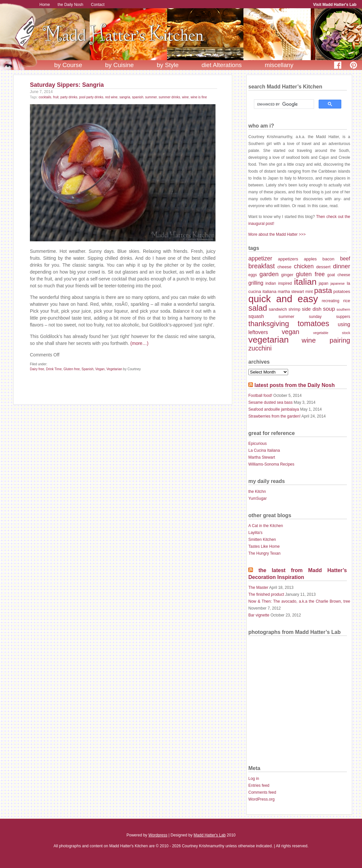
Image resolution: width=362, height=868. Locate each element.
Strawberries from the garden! (274, 416)
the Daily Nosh (70, 5)
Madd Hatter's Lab (210, 835)
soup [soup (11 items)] (329, 309)
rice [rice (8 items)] (347, 301)
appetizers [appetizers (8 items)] (288, 259)
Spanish (87, 369)
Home (45, 5)
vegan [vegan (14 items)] (291, 332)
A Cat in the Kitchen (266, 526)
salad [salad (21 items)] (258, 308)
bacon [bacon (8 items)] (328, 259)
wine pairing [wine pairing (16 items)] (326, 340)
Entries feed (259, 785)
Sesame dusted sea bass (271, 402)
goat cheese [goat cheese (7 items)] (339, 275)
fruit (56, 97)
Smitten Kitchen (262, 540)
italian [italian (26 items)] (305, 282)
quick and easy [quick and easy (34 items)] (283, 299)
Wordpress (158, 835)
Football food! (260, 396)
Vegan (100, 369)
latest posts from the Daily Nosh (294, 385)
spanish (138, 97)
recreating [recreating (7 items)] (331, 301)
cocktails (45, 97)
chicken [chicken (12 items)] (304, 266)
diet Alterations (222, 65)
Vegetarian (114, 369)
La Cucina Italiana (264, 450)
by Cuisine (119, 65)
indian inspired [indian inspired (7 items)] (279, 283)
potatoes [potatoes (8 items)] (342, 291)
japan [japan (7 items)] (323, 283)
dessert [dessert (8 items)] (323, 267)
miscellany (279, 65)
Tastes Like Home (264, 546)
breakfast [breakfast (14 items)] (262, 266)
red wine (111, 97)
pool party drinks (91, 97)
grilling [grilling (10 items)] (256, 283)
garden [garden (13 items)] (269, 274)
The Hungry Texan (264, 553)
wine (185, 97)
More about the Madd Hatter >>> (277, 234)
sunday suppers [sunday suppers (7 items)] (329, 317)
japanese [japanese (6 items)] (338, 283)
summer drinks (170, 97)
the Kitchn (257, 492)
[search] (283, 104)
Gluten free (71, 369)
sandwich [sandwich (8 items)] (278, 309)
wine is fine (199, 97)
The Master (258, 588)
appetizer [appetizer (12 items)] (260, 258)
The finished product (266, 594)
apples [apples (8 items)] (310, 259)
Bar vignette (259, 615)
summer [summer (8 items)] (286, 316)
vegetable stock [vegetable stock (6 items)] (332, 333)
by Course (68, 65)
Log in (254, 779)
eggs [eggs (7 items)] (253, 275)
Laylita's (255, 533)
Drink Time (54, 369)
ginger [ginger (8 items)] (287, 275)
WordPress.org (261, 799)
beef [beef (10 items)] (345, 259)
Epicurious (258, 444)
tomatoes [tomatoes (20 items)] (313, 324)
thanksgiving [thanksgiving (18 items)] (269, 324)
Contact (98, 5)
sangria (125, 97)
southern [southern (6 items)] (343, 309)
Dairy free (37, 369)
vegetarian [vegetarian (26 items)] (269, 340)
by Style (168, 65)
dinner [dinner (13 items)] (342, 266)
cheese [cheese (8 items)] (284, 267)
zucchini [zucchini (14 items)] (260, 348)
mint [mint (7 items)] (309, 292)
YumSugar (258, 498)
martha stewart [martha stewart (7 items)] (291, 292)
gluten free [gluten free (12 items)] (310, 274)
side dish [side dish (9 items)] (312, 309)
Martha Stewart (262, 457)
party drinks (69, 97)
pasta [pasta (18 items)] (323, 290)
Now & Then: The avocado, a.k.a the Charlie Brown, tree (299, 601)
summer (151, 97)
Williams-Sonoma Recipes (271, 464)
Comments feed (262, 792)
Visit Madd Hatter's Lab (335, 5)
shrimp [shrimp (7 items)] (294, 309)
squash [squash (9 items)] (256, 316)
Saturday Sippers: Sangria (67, 85)
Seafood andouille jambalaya (274, 409)
